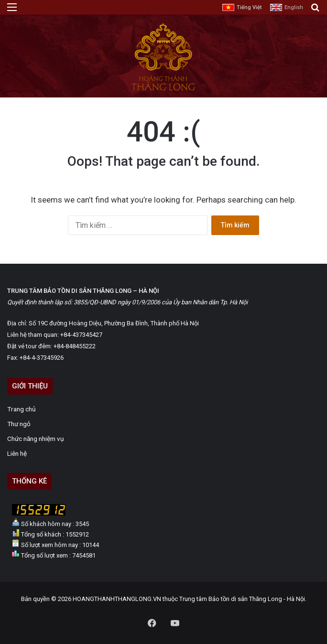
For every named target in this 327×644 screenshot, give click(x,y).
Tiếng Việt (249, 7)
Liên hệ (17, 453)
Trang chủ (22, 409)
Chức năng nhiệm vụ (36, 439)
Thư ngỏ (19, 424)
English (294, 7)
